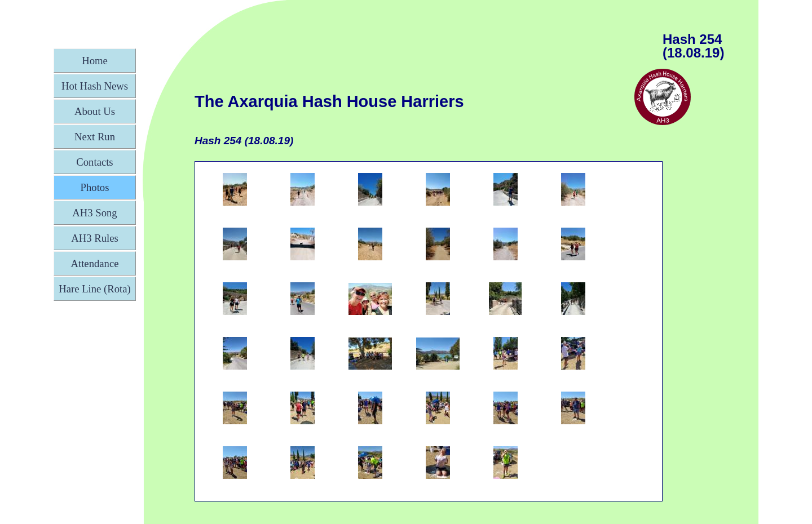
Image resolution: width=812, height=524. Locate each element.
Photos (95, 187)
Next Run (95, 137)
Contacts (94, 162)
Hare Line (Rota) (94, 289)
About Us (95, 111)
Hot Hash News (95, 86)
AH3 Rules (94, 238)
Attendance (95, 263)
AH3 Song (94, 213)
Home (95, 61)
